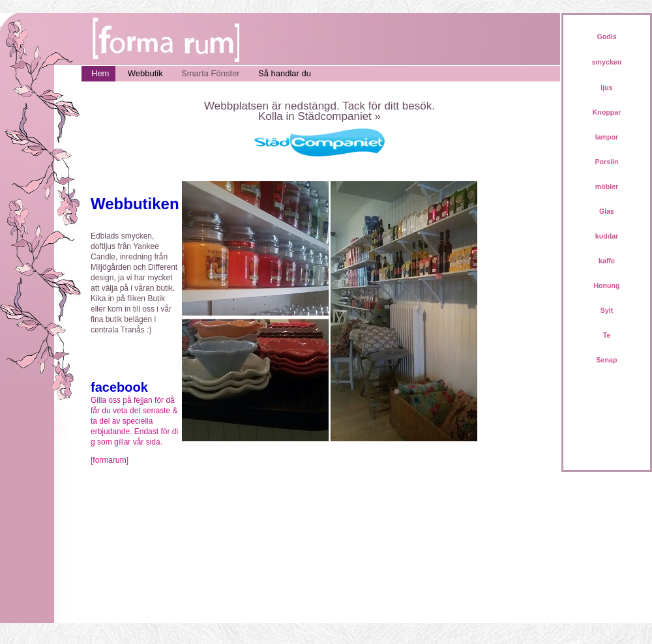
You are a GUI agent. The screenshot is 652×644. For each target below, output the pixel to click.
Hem (100, 73)
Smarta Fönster (211, 73)
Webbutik (145, 73)
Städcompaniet (334, 116)
